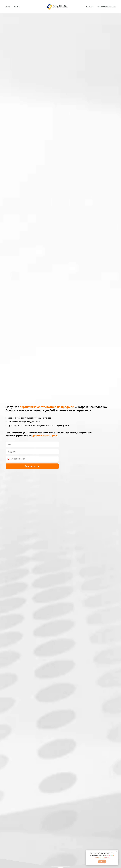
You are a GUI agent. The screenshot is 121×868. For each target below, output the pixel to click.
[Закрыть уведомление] (117, 852)
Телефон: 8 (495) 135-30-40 (106, 7)
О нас (8, 7)
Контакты (90, 7)
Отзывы (16, 7)
